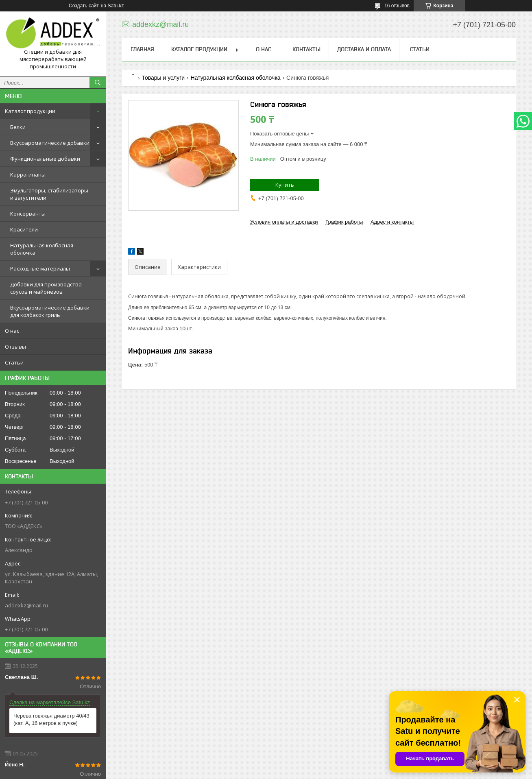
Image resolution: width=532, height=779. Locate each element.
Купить (285, 185)
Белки (18, 127)
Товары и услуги (163, 78)
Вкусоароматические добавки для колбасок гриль (50, 311)
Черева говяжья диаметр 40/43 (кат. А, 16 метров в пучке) (51, 719)
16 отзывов (397, 6)
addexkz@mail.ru (26, 605)
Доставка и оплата (364, 49)
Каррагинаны (28, 175)
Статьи (14, 362)
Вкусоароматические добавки (50, 143)
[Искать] (98, 83)
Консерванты (28, 214)
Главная (142, 49)
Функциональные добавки (45, 159)
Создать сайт (84, 6)
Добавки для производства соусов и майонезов (46, 288)
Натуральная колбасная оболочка (42, 249)
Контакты (306, 49)
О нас (12, 331)
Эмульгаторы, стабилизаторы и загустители (49, 194)
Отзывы (15, 347)
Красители (24, 229)
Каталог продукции (30, 111)
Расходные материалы (40, 268)
